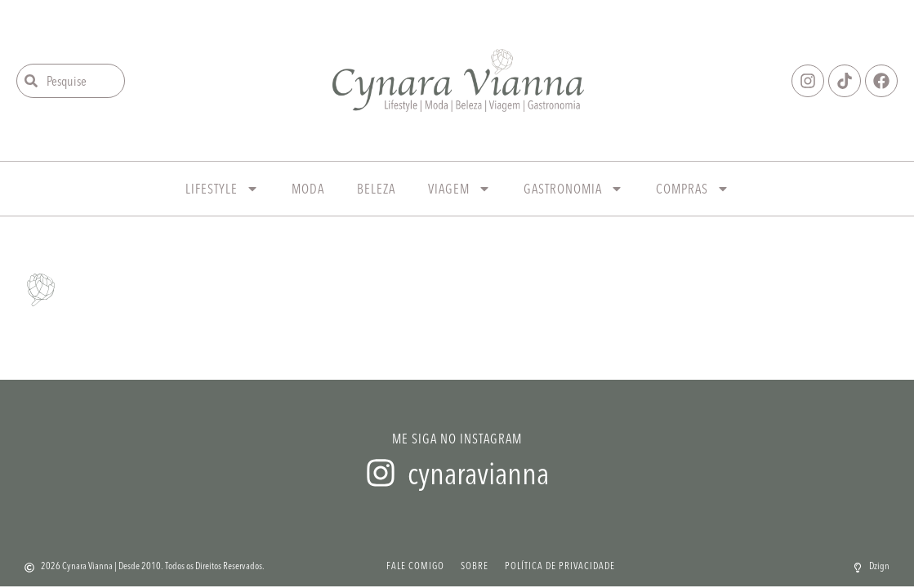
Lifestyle (222, 189)
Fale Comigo (415, 566)
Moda (308, 189)
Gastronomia (573, 189)
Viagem (459, 189)
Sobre (475, 566)
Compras (693, 189)
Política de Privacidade (560, 566)
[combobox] (71, 81)
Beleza (376, 189)
